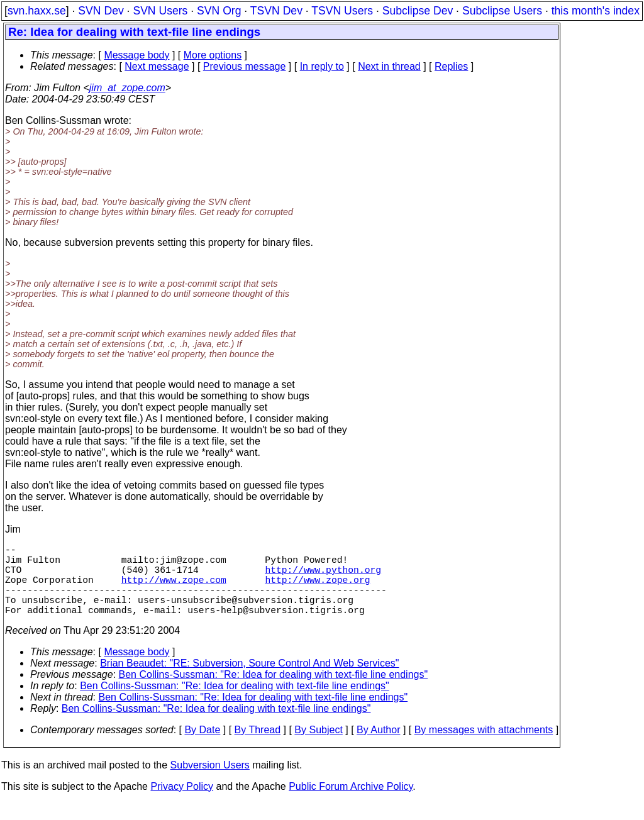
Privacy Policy (182, 804)
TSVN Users (342, 11)
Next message (157, 66)
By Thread (258, 747)
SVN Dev (101, 11)
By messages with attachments (484, 747)
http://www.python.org (323, 577)
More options (213, 55)
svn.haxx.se (37, 11)
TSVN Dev (276, 11)
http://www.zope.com (174, 589)
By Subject (318, 747)
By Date (202, 747)
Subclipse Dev (418, 11)
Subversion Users (210, 783)
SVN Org (219, 11)
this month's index (596, 11)
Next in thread (389, 66)
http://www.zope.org (317, 589)
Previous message (245, 66)
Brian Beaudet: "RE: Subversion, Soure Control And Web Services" (249, 681)
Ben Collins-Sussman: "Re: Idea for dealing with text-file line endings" (274, 692)
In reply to (322, 66)
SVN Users (160, 11)
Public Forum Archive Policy (351, 804)
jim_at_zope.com (127, 88)
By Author (378, 747)
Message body (136, 55)
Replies (451, 66)
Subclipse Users (502, 11)
